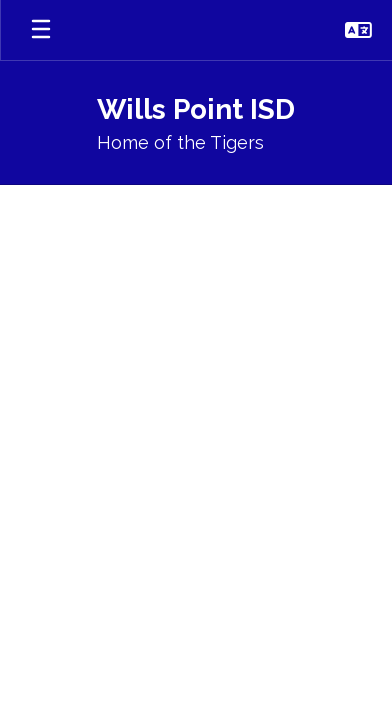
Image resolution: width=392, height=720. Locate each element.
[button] (358, 30)
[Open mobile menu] (41, 30)
